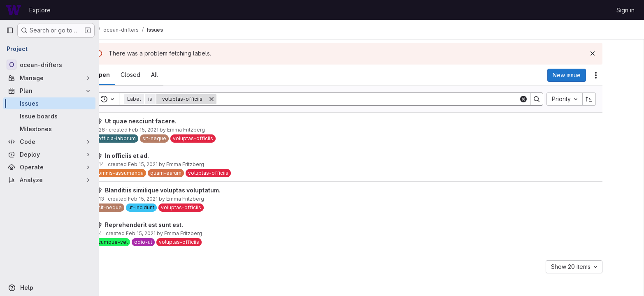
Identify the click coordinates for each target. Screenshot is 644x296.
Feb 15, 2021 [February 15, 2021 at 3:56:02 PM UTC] (169, 164)
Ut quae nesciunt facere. (167, 121)
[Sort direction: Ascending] (615, 99)
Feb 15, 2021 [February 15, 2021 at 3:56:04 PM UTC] (170, 130)
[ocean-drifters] (49, 65)
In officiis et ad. (153, 156)
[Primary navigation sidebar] (10, 30)
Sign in (625, 10)
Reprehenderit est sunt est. (170, 225)
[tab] (128, 75)
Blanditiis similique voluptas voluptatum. (189, 190)
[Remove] (237, 99)
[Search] (394, 99)
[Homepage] (14, 10)
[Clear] (549, 99)
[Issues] (49, 103)
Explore (40, 10)
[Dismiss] (618, 53)
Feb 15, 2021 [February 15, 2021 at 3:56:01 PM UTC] (167, 233)
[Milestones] (49, 129)
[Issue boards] (49, 116)
